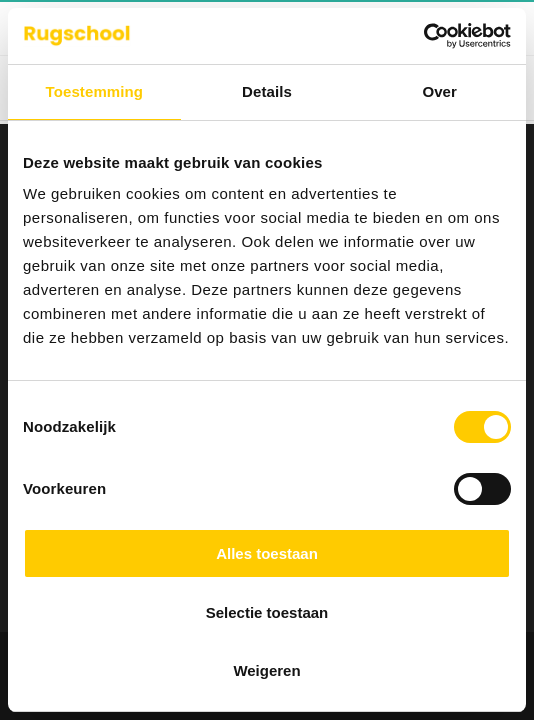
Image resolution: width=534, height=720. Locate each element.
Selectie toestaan (267, 612)
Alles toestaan (267, 553)
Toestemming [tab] (95, 91)
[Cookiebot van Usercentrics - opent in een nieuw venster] (423, 36)
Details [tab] (267, 91)
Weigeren (266, 670)
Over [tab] (439, 91)
